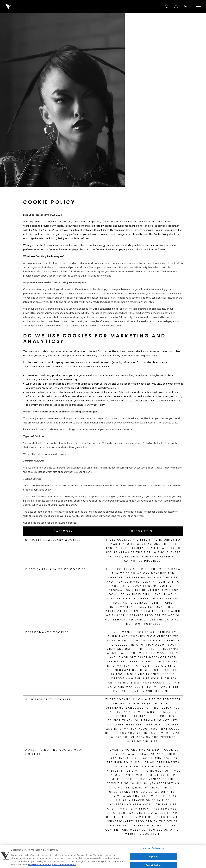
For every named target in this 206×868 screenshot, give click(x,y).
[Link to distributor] (82, 796)
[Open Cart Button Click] (184, 6)
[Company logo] (84, 6)
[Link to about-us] (11, 796)
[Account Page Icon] (176, 6)
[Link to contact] (81, 806)
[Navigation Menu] (198, 6)
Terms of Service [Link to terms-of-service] (30, 850)
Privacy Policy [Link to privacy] (11, 850)
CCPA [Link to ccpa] (62, 850)
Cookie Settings (103, 837)
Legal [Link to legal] (71, 850)
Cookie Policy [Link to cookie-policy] (49, 850)
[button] (198, 6)
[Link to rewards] (19, 806)
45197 (183, 769)
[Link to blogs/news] (143, 796)
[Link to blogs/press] (143, 806)
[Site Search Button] (167, 6)
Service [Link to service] (80, 850)
